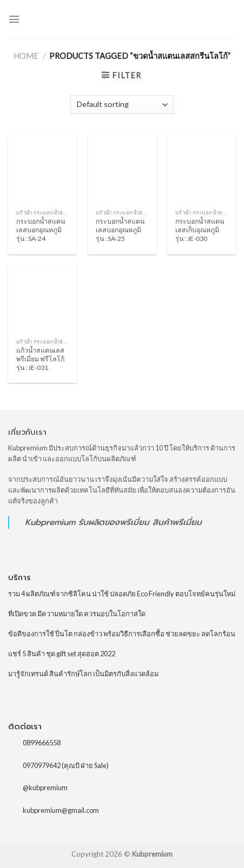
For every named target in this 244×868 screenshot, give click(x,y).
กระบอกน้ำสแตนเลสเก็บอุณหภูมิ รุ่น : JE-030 (200, 230)
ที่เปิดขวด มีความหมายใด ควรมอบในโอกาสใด (77, 614)
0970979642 (42, 765)
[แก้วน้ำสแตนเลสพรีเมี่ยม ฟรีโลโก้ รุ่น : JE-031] (42, 299)
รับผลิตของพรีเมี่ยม (114, 522)
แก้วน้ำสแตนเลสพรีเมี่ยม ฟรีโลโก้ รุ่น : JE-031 (40, 359)
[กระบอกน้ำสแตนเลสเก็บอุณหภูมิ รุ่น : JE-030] (202, 170)
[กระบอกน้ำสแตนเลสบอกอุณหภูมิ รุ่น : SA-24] (42, 170)
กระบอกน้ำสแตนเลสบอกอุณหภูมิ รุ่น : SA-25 (120, 230)
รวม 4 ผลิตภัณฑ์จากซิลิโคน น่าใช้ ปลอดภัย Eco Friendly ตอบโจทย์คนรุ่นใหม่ (122, 594)
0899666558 (42, 743)
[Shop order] (122, 105)
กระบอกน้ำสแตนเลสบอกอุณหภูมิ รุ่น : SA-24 (41, 230)
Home (26, 56)
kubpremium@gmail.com (61, 810)
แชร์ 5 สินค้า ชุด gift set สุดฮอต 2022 (62, 654)
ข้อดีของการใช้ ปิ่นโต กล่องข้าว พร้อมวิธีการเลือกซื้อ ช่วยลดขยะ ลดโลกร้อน (122, 634)
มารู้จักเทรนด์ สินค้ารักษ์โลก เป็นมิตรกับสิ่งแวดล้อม (83, 674)
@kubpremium (45, 788)
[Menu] (14, 19)
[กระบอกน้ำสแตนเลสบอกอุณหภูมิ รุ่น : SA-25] (122, 170)
